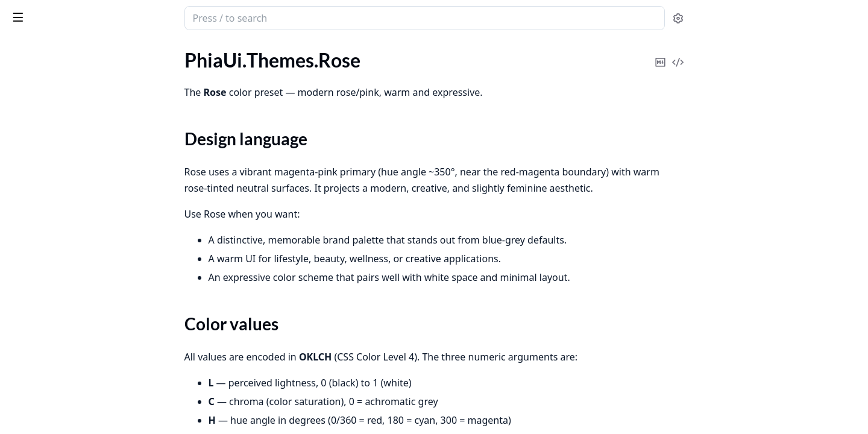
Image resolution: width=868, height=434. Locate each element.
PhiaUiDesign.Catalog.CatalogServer (85, 327)
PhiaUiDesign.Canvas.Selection (73, 294)
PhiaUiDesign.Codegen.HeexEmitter (84, 392)
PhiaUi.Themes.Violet (53, 181)
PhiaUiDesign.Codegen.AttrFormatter (86, 376)
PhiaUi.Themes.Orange (56, 76)
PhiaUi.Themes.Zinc (49, 197)
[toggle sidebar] (165, 17)
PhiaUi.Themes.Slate (51, 164)
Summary (41, 128)
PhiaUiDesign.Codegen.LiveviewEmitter (86, 408)
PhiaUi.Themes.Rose (51, 93)
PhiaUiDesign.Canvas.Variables (73, 311)
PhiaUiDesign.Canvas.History (70, 213)
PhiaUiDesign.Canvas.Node (66, 246)
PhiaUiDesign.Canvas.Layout (69, 229)
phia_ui (27, 12)
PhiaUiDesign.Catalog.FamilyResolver (86, 343)
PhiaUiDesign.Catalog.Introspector (81, 360)
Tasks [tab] (132, 49)
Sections (39, 114)
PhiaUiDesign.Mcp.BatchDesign (75, 425)
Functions (42, 143)
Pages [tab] (22, 49)
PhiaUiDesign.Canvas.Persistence (78, 262)
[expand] (169, 62)
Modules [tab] (73, 49)
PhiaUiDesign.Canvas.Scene (66, 278)
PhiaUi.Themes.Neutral (56, 60)
